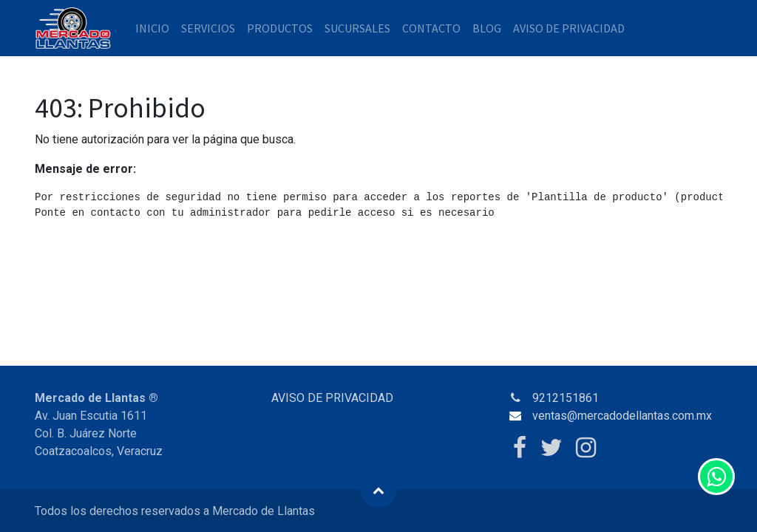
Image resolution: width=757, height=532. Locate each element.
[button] (378, 490)
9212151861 (566, 398)
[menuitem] (152, 28)
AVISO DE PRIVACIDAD (332, 398)
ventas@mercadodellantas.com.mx (622, 416)
